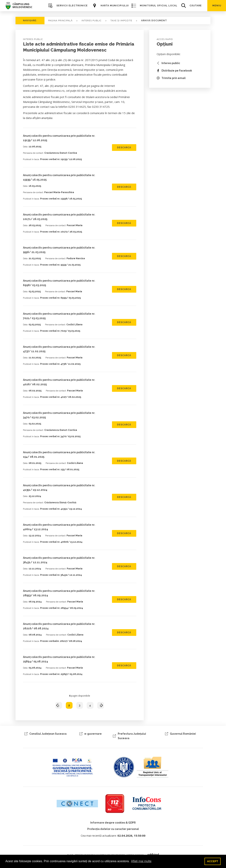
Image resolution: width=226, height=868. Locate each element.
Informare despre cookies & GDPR (113, 823)
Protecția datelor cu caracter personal (113, 829)
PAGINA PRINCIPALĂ (60, 21)
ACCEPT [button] (213, 861)
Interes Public (92, 21)
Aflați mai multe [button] (141, 861)
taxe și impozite (121, 21)
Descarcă (124, 148)
